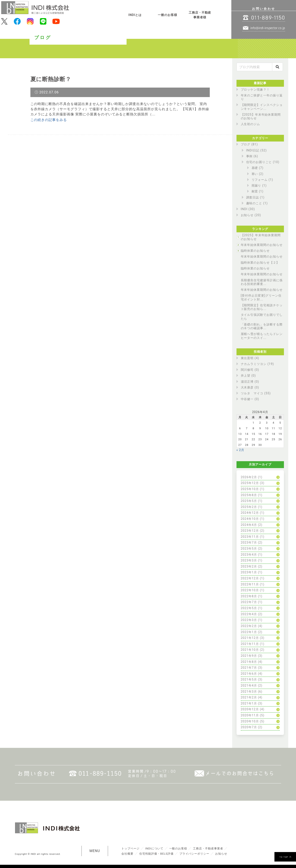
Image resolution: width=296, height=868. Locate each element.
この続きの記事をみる (49, 120)
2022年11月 (250, 584)
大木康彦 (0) (250, 388)
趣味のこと (254, 203)
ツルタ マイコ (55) (256, 393)
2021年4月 (249, 686)
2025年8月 (249, 495)
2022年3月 (249, 620)
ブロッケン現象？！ (255, 90)
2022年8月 (249, 596)
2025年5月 (249, 501)
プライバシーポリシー (194, 854)
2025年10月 (250, 489)
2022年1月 (249, 632)
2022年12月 (250, 578)
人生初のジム (251, 124)
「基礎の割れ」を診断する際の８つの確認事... (262, 326)
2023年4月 (249, 555)
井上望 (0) (248, 376)
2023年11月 (250, 537)
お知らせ (247, 215)
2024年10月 (250, 519)
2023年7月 (249, 543)
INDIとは (135, 15)
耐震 (255, 191)
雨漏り (256, 186)
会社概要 (127, 854)
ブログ (246, 144)
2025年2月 (249, 507)
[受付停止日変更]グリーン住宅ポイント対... (261, 297)
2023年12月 (250, 531)
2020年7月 (249, 727)
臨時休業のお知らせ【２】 (260, 263)
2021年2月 (249, 697)
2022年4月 (249, 614)
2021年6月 (249, 674)
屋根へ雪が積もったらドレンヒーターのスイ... (262, 336)
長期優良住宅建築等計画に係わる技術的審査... (262, 282)
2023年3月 (249, 561)
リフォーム (260, 180)
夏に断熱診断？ (51, 79)
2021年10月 (250, 650)
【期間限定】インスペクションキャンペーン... (262, 107)
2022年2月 (249, 626)
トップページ (130, 848)
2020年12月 (250, 709)
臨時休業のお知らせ (255, 251)
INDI (244, 209)
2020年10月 (250, 721)
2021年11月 (250, 644)
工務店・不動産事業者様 (200, 15)
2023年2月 (249, 567)
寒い (255, 174)
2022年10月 (250, 590)
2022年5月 (249, 608)
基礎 (255, 168)
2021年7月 (249, 668)
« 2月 (240, 450)
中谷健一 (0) (250, 399)
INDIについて (154, 848)
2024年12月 (250, 513)
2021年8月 (249, 662)
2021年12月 (250, 638)
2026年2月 (249, 477)
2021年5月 (249, 680)
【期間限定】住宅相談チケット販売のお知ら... (262, 307)
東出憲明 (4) (250, 358)
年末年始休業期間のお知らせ (262, 245)
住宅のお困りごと (259, 162)
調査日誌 (253, 197)
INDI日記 (253, 150)
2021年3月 (249, 692)
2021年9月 (249, 656)
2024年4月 (249, 525)
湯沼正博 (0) (250, 382)
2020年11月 (250, 715)
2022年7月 (249, 602)
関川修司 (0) (250, 370)
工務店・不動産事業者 (208, 848)
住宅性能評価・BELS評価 (156, 854)
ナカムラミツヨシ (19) (257, 364)
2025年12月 (250, 483)
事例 (249, 156)
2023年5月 (249, 549)
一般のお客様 (168, 15)
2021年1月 (249, 704)
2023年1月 (249, 572)
